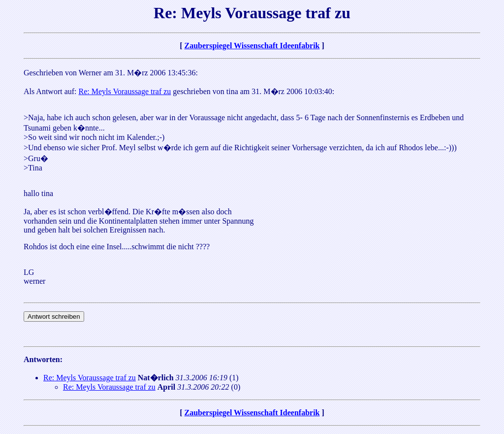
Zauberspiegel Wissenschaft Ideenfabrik (252, 46)
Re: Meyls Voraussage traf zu (125, 91)
